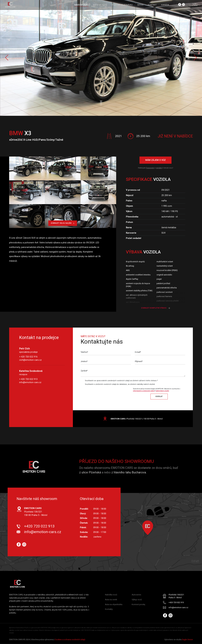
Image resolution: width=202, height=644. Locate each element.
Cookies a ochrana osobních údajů (70, 640)
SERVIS (140, 5)
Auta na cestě (111, 600)
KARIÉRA (165, 5)
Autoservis (136, 595)
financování (150, 168)
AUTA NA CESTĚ (100, 5)
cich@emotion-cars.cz (30, 360)
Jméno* (84, 362)
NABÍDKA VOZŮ (81, 5)
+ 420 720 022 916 (28, 357)
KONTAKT (152, 5)
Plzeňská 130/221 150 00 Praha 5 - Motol (36, 512)
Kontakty (109, 609)
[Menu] (195, 5)
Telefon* (84, 352)
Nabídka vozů (111, 595)
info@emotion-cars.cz (30, 382)
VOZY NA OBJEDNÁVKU (122, 5)
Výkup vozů (137, 600)
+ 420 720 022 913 (28, 379)
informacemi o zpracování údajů (144, 391)
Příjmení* (139, 362)
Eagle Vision (187, 640)
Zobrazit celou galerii (63, 223)
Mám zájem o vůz (156, 160)
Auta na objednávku (114, 604)
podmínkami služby (162, 391)
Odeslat (159, 396)
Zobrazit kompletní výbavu (156, 308)
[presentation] (106, 393)
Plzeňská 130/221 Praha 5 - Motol (176, 596)
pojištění (159, 168)
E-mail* (138, 352)
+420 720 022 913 (39, 526)
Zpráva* (84, 371)
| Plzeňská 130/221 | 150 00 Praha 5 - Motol (137, 419)
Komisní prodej (138, 604)
